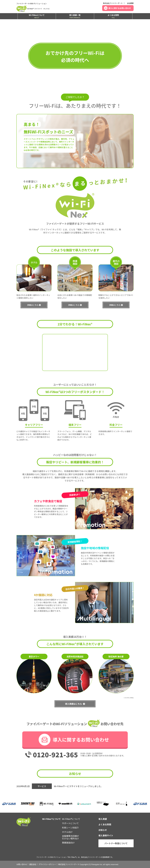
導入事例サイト (106, 835)
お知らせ (103, 830)
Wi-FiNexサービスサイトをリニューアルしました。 (78, 786)
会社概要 (130, 3)
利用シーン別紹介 (70, 828)
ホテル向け (67, 832)
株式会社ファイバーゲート (113, 3)
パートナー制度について (116, 843)
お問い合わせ (22, 864)
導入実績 (103, 819)
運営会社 (33, 864)
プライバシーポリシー (47, 864)
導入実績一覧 (75, 16)
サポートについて (70, 823)
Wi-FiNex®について (71, 819)
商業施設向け (68, 843)
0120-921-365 (55, 754)
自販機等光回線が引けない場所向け (70, 837)
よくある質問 (113, 16)
